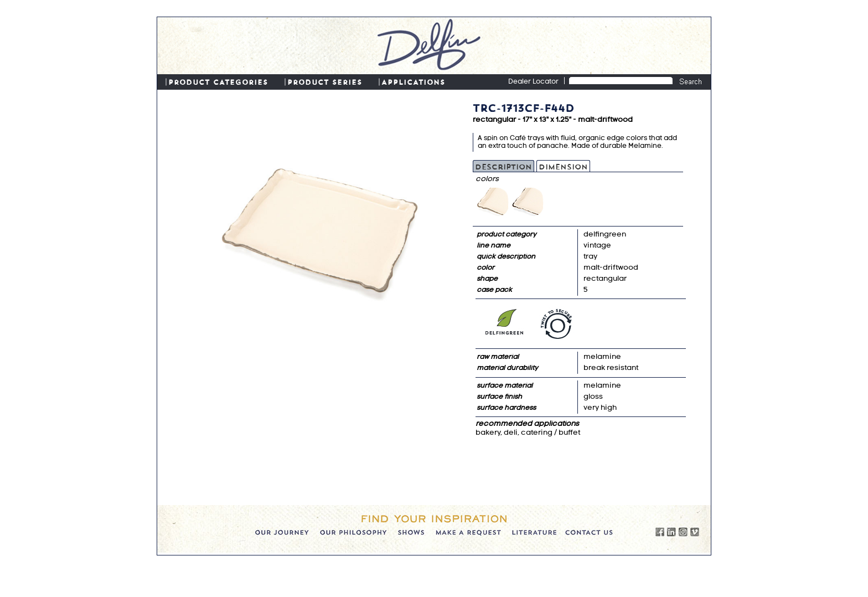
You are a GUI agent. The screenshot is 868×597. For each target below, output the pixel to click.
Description (503, 166)
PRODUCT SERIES (325, 81)
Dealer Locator (533, 82)
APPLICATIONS (413, 81)
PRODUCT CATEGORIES (218, 81)
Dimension (563, 166)
